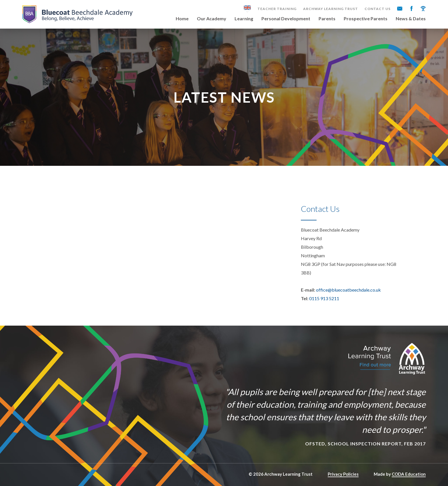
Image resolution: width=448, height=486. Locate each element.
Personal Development (286, 19)
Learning (244, 19)
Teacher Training (277, 9)
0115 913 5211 (324, 298)
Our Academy (212, 19)
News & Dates (411, 19)
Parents (327, 19)
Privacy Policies (343, 474)
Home (182, 19)
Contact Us (378, 9)
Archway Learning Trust (331, 9)
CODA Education (409, 474)
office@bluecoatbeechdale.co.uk (348, 290)
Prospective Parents (366, 19)
